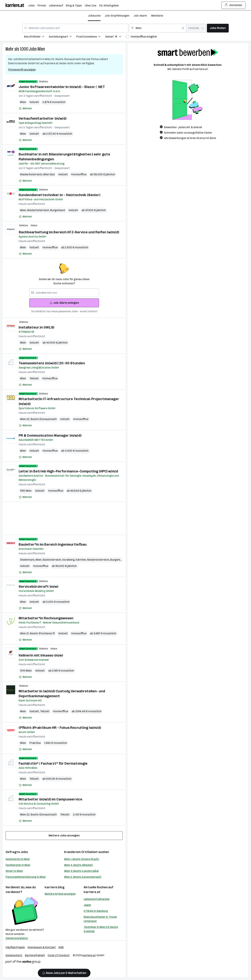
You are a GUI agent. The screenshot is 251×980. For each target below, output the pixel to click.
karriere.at (92, 892)
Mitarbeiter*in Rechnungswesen (46, 618)
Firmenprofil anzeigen (22, 70)
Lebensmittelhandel (97, 899)
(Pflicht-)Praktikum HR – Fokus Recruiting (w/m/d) (60, 728)
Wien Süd (49, 174)
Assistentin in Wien (18, 859)
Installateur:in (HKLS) (36, 327)
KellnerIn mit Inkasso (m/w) (41, 655)
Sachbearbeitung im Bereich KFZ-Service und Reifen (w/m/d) (69, 232)
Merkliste (157, 16)
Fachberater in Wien (18, 865)
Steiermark (28, 560)
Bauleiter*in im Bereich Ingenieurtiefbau (53, 544)
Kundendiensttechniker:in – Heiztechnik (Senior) (59, 195)
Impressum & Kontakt (42, 947)
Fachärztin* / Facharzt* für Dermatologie (53, 763)
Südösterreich (52, 560)
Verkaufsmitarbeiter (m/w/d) (43, 118)
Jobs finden (218, 28)
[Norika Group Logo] (23, 962)
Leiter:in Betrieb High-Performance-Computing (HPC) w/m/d (68, 471)
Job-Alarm (140, 16)
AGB (61, 947)
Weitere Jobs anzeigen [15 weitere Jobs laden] (64, 835)
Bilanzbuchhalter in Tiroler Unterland (100, 919)
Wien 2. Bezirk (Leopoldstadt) (83, 877)
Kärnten (81, 560)
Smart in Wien (14, 871)
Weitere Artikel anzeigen (60, 894)
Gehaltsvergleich (17, 938)
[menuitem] (36, 37)
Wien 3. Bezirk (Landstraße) (81, 871)
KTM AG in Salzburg (96, 911)
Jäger (87, 905)
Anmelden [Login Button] (233, 5)
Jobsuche (94, 16)
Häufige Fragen (15, 947)
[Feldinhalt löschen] (183, 28)
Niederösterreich (32, 174)
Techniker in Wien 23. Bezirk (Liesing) (101, 929)
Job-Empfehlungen (117, 16)
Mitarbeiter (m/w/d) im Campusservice (50, 799)
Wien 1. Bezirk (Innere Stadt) (82, 859)
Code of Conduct (59, 955)
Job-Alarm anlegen (64, 303)
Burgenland (58, 210)
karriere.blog (55, 887)
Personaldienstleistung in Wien (26, 877)
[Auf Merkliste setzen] (25, 108)
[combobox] (75, 28)
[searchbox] (64, 293)
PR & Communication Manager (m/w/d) (50, 435)
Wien (41, 49)
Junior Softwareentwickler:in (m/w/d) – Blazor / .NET (62, 87)
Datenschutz (14, 955)
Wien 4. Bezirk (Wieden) (78, 865)
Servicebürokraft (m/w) (38, 586)
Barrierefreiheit (35, 955)
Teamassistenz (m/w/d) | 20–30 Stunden (52, 363)
